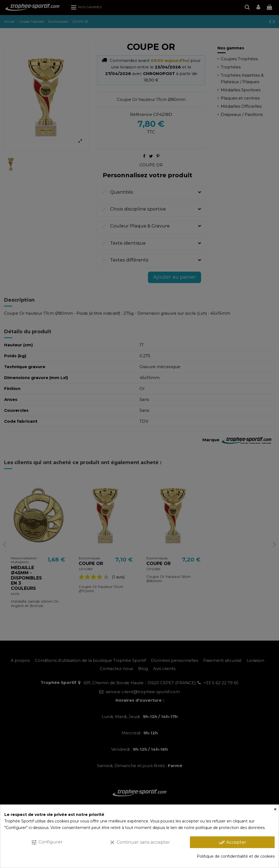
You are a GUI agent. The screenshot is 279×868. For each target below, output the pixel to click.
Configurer (47, 842)
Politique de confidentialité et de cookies (236, 856)
